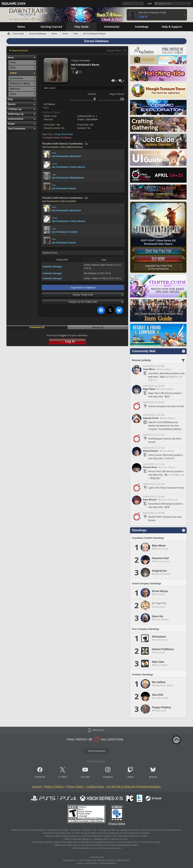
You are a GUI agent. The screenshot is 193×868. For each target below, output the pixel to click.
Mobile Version (98, 730)
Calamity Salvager (52, 267)
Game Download (96, 751)
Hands (55, 164)
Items (11, 58)
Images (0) (98, 327)
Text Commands (17, 129)
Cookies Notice (95, 787)
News (64, 777)
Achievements (16, 119)
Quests (12, 104)
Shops (11, 124)
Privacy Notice (75, 787)
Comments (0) (37, 327)
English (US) (165, 3)
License (37, 787)
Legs (54, 174)
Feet (54, 185)
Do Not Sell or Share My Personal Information (134, 787)
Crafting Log (15, 109)
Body (54, 153)
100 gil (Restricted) (63, 134)
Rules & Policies (54, 787)
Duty (10, 99)
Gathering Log (16, 114)
